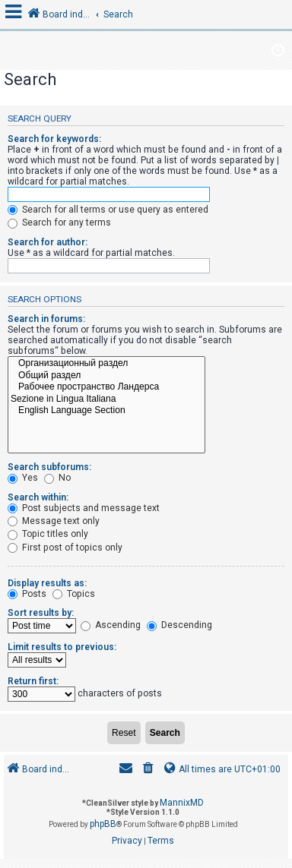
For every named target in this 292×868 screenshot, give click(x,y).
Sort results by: (41, 613)
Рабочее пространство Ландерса (106, 387)
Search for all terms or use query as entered (108, 210)
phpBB (103, 824)
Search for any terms (59, 223)
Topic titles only (48, 534)
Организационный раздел (106, 364)
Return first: (33, 681)
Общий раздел (106, 376)
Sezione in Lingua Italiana (106, 399)
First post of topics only (65, 548)
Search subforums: (49, 467)
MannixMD (182, 803)
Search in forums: (46, 319)
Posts (27, 594)
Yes (23, 478)
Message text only (54, 521)
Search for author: (48, 242)
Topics (74, 594)
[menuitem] (148, 770)
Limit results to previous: (62, 647)
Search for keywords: (54, 139)
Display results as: (47, 583)
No (57, 478)
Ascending (111, 625)
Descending (179, 625)
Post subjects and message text (84, 508)
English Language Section (106, 411)
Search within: (38, 497)
